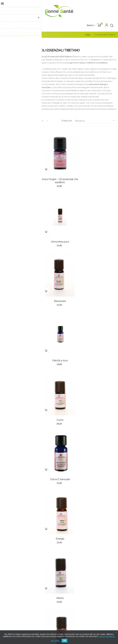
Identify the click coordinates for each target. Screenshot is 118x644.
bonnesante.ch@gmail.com (16, 546)
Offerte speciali (68, 549)
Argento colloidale (17, 61)
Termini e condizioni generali (75, 579)
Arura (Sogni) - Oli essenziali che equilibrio (59, 178)
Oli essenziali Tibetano (19, 120)
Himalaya (59, 409)
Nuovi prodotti (68, 538)
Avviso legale (67, 584)
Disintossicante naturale (19, 89)
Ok (64, 641)
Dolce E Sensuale (98, 294)
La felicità (98, 409)
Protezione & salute (59, 466)
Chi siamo (65, 562)
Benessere (59, 237)
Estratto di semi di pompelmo (17, 81)
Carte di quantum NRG (19, 132)
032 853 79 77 (10, 550)
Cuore (59, 294)
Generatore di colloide (19, 67)
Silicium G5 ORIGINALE (19, 101)
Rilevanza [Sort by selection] (96, 121)
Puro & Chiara (98, 466)
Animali (11, 73)
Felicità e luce (98, 237)
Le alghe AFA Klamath (19, 107)
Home (8, 54)
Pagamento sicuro (70, 573)
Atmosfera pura (98, 177)
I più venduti (67, 543)
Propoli (11, 95)
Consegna (66, 568)
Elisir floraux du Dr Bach (20, 114)
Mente (98, 352)
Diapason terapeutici (18, 138)
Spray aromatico (16, 126)
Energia (59, 352)
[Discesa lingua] (91, 25)
